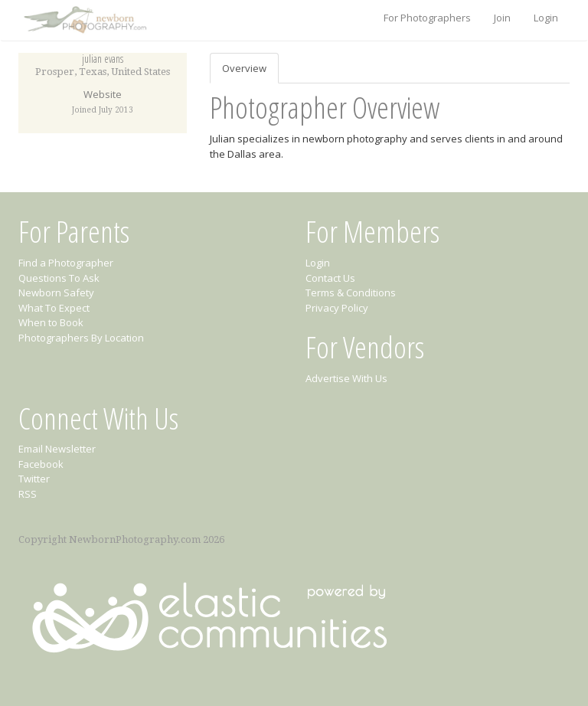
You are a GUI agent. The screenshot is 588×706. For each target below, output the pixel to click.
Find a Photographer (66, 263)
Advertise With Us (346, 378)
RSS (28, 494)
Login (546, 18)
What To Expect (54, 308)
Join (502, 18)
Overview (244, 68)
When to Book (51, 322)
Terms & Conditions (351, 293)
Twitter (34, 479)
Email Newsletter (57, 449)
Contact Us (330, 278)
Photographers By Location (81, 338)
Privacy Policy (337, 308)
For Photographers (427, 18)
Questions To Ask (59, 278)
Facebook (41, 464)
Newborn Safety (56, 293)
